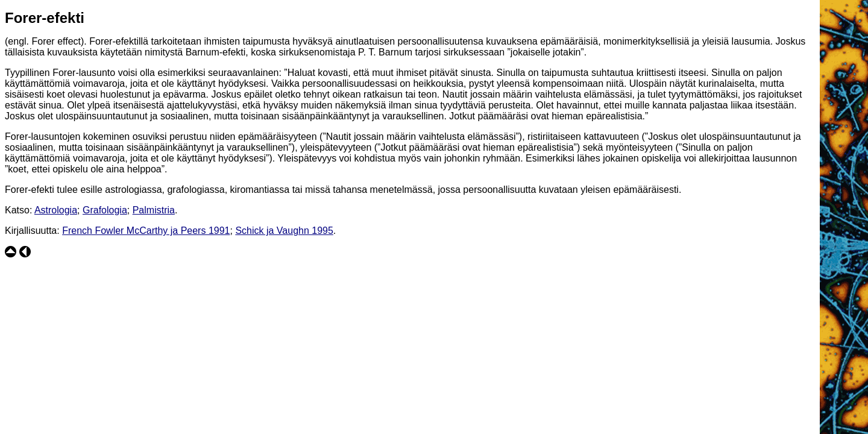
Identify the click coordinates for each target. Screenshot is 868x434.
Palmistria (154, 210)
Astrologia (56, 210)
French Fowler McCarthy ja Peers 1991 (146, 231)
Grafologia (105, 210)
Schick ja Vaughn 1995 (284, 231)
